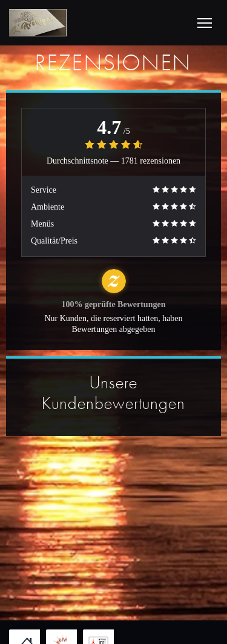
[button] (205, 23)
